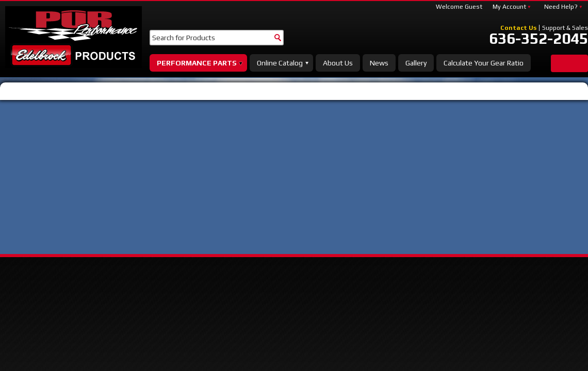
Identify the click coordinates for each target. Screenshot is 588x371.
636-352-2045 (538, 39)
